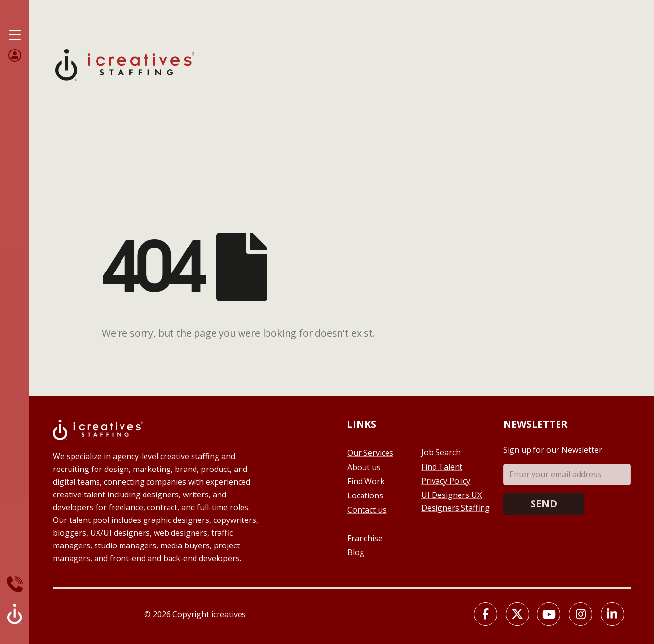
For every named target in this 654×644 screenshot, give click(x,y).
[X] (517, 614)
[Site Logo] (125, 64)
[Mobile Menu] (15, 35)
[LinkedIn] (612, 614)
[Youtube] (549, 614)
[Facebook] (485, 614)
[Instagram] (581, 614)
